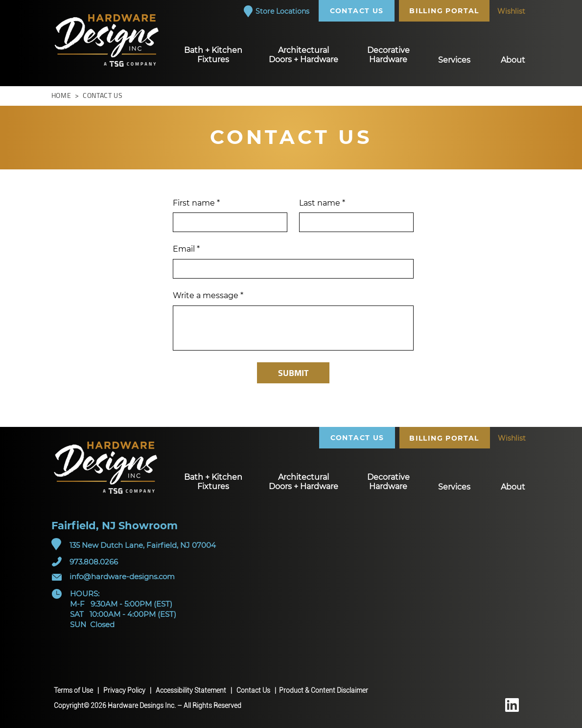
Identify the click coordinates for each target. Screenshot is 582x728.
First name (196, 203)
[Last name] (353, 222)
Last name (322, 203)
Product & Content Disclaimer (324, 690)
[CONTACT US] (358, 11)
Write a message (208, 296)
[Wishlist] (511, 11)
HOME (61, 95)
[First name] (227, 222)
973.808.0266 (94, 562)
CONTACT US (102, 95)
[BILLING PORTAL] (445, 11)
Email (186, 249)
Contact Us (255, 690)
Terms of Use (74, 690)
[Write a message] (293, 328)
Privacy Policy (125, 690)
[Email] (290, 269)
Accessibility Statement (192, 690)
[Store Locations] (276, 11)
